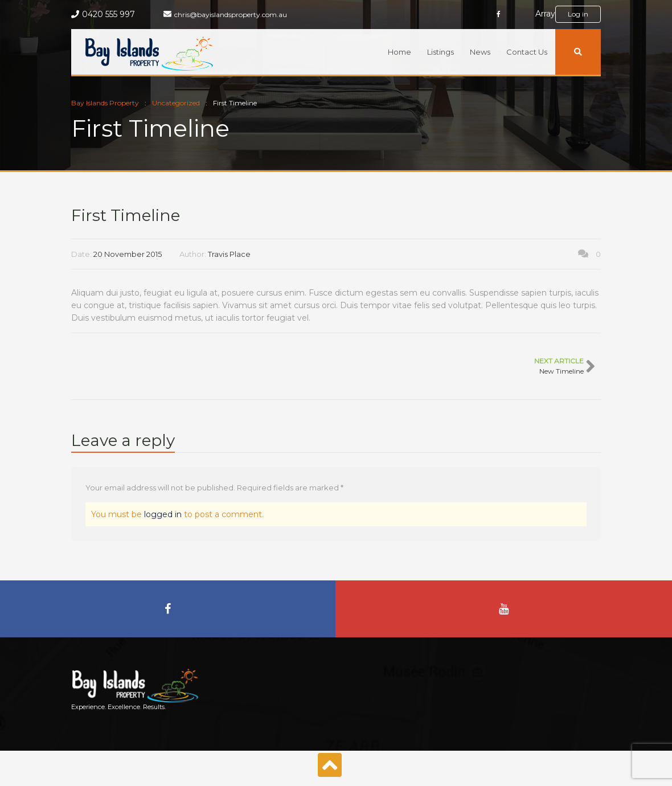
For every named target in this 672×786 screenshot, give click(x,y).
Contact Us (527, 52)
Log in (578, 14)
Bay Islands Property (105, 103)
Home (399, 52)
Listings (441, 52)
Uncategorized (176, 103)
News (480, 52)
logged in (163, 514)
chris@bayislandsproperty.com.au (231, 15)
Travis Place (229, 254)
